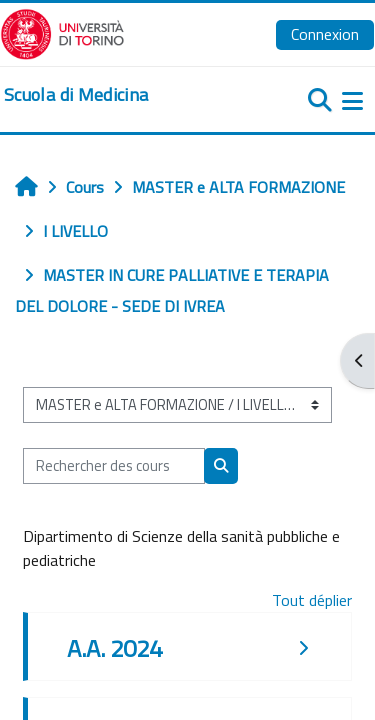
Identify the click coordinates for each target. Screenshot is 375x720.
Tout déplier (312, 600)
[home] (76, 95)
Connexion (325, 34)
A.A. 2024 (114, 648)
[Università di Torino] (62, 32)
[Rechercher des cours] (114, 466)
